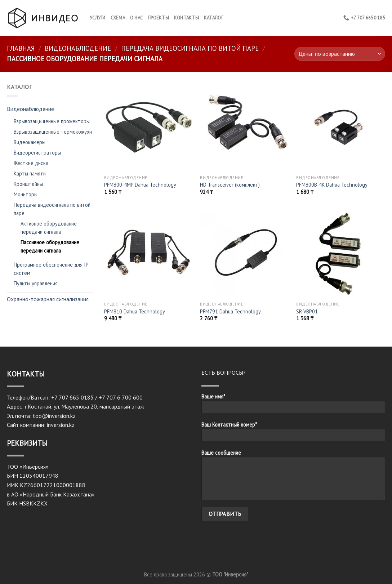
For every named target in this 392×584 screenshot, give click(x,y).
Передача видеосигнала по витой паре (190, 48)
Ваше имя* (293, 406)
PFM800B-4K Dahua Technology (332, 185)
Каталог (213, 18)
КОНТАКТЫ (186, 18)
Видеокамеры (30, 142)
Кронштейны (28, 184)
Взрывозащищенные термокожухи (53, 132)
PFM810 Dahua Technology (135, 312)
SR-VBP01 (307, 312)
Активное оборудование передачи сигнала (49, 228)
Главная (21, 48)
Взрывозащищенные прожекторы (52, 121)
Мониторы (26, 194)
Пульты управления (36, 283)
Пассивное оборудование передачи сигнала (50, 246)
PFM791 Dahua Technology (230, 312)
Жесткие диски (31, 163)
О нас (136, 18)
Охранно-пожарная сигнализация (48, 299)
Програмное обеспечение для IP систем (51, 269)
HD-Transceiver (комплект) (230, 185)
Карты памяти (30, 173)
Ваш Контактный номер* (293, 434)
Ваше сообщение (293, 477)
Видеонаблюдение (78, 48)
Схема (118, 18)
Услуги (98, 18)
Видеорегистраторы (37, 153)
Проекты (158, 18)
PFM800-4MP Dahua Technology (140, 185)
